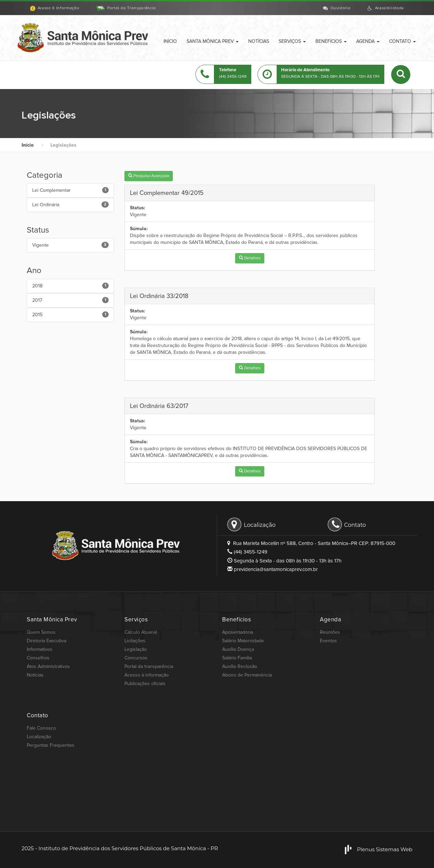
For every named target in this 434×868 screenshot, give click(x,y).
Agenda (368, 41)
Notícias (259, 41)
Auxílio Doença (238, 649)
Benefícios (331, 41)
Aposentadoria (238, 632)
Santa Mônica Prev (213, 41)
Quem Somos (41, 632)
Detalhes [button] (250, 258)
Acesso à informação (147, 675)
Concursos (136, 658)
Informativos (40, 649)
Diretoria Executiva (46, 641)
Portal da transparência (149, 666)
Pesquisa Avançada (149, 176)
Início (170, 41)
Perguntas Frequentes (51, 745)
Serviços (292, 41)
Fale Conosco (41, 728)
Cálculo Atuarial (141, 632)
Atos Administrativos (48, 666)
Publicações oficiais (145, 684)
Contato (402, 41)
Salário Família (237, 658)
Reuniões (330, 632)
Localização (251, 524)
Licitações (135, 641)
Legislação (136, 649)
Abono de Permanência (247, 675)
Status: (138, 208)
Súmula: (139, 229)
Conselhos (38, 658)
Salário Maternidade (243, 641)
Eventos (328, 641)
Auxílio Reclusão (240, 666)
